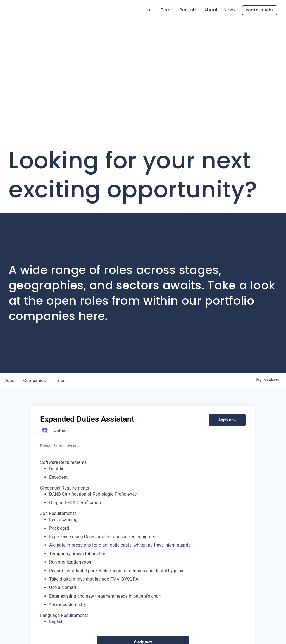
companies (34, 381)
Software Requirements (64, 462)
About (211, 16)
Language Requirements (64, 615)
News (229, 16)
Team (167, 16)
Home (148, 16)
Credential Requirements (65, 488)
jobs (9, 381)
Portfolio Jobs (260, 17)
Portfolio (189, 16)
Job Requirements (58, 513)
